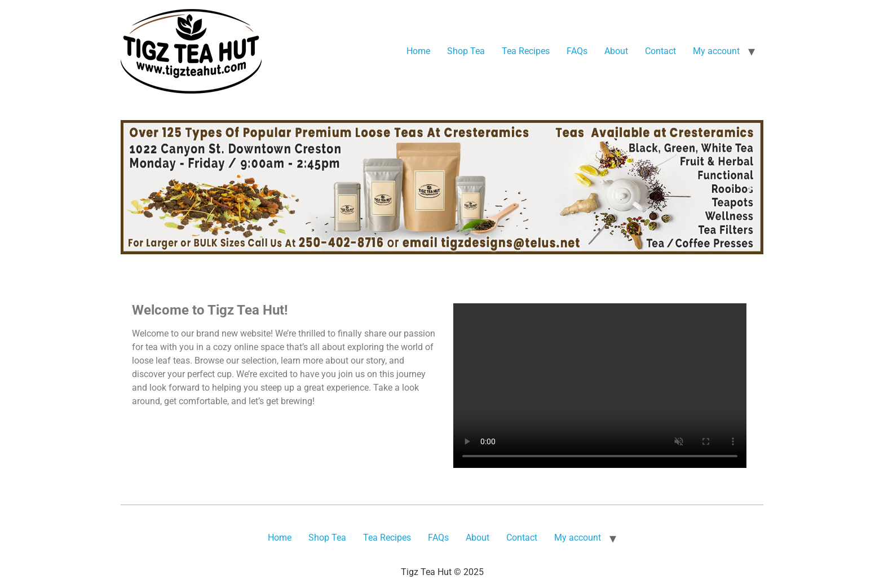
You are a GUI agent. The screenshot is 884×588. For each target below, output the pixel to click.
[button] (136, 189)
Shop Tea (466, 51)
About (616, 51)
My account (716, 51)
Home (418, 51)
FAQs (577, 51)
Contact (660, 51)
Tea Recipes (526, 51)
